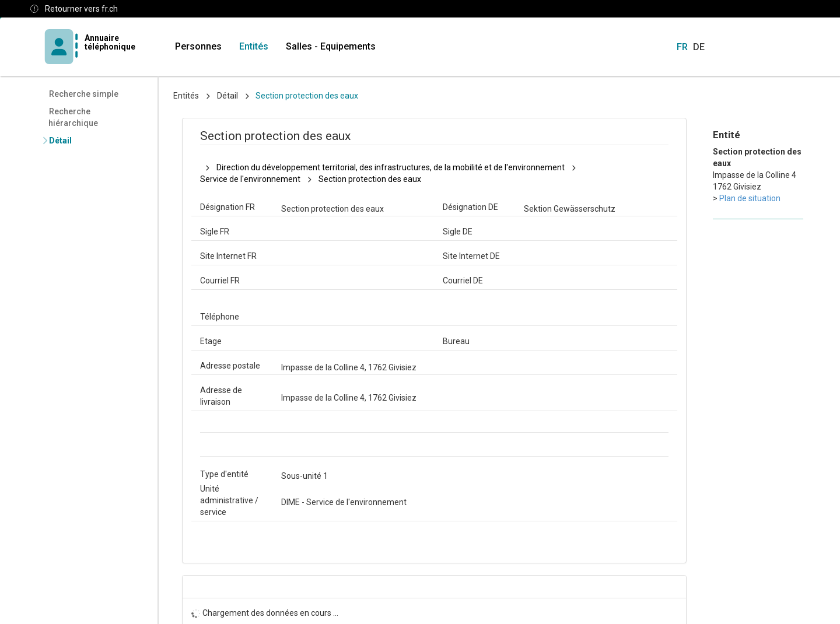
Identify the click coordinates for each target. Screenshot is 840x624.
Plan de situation (750, 198)
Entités (254, 46)
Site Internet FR (228, 256)
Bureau (456, 341)
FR (682, 47)
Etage (211, 341)
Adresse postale (230, 366)
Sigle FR (215, 232)
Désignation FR (228, 207)
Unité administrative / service (229, 500)
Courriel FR (220, 281)
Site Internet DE (471, 256)
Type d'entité (224, 474)
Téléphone (220, 317)
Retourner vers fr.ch (81, 9)
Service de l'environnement (250, 179)
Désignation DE (470, 207)
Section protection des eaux (370, 179)
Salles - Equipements (331, 46)
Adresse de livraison (221, 396)
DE (699, 47)
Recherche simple (84, 94)
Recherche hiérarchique (73, 117)
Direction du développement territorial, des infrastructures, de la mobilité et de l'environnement (391, 167)
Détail (60, 141)
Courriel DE (463, 281)
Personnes (198, 46)
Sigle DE (458, 232)
